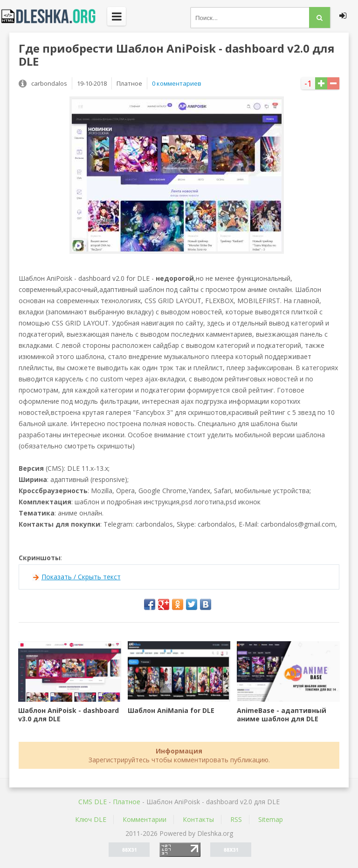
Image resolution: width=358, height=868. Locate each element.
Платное (127, 802)
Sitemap (271, 819)
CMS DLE (93, 802)
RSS (236, 819)
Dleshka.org (54, 16)
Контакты (198, 819)
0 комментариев (177, 83)
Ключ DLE (91, 819)
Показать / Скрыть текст (81, 577)
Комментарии (145, 819)
